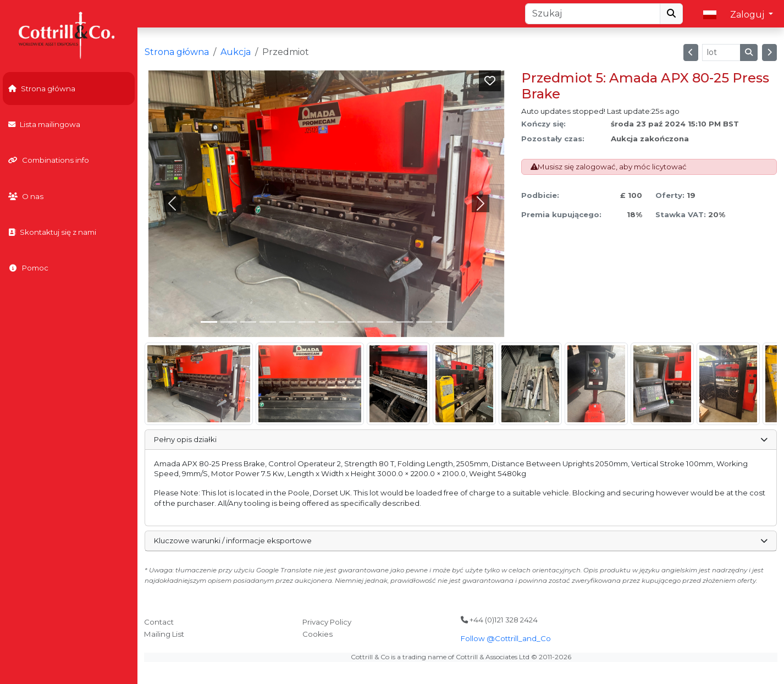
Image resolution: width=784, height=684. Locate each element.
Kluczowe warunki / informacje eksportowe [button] (460, 540)
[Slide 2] (249, 322)
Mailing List (164, 634)
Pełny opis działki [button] (460, 439)
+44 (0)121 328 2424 (499, 620)
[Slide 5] (307, 322)
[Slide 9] (385, 322)
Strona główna (42, 89)
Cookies (318, 634)
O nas (26, 196)
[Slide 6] (327, 322)
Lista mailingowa (44, 124)
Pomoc (28, 268)
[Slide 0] (209, 322)
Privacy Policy (327, 622)
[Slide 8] (366, 322)
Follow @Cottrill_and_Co (506, 638)
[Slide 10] (405, 322)
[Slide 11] (424, 322)
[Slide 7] (346, 322)
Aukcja (236, 52)
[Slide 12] (444, 322)
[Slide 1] (229, 322)
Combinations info (49, 160)
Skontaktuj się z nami (52, 232)
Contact (159, 622)
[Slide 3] (268, 322)
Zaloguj (748, 15)
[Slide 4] (288, 322)
